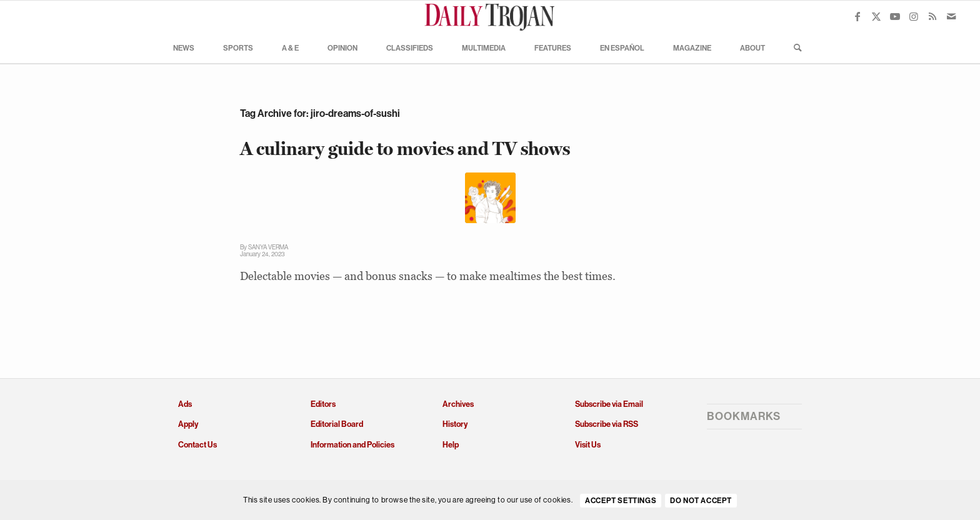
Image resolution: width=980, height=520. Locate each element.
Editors (323, 404)
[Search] (794, 47)
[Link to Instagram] (914, 16)
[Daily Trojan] (490, 16)
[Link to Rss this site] (932, 16)
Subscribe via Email (609, 404)
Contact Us (197, 445)
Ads (185, 404)
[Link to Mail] (951, 16)
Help (451, 445)
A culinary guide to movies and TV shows (405, 148)
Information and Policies (352, 445)
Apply (188, 424)
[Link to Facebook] (857, 16)
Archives (458, 404)
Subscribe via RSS (607, 424)
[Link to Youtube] (895, 16)
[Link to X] (876, 16)
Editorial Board (337, 424)
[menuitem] (184, 47)
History (455, 424)
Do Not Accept (701, 501)
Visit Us (588, 445)
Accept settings (621, 501)
